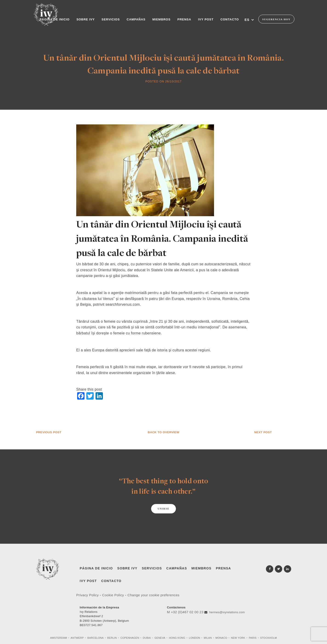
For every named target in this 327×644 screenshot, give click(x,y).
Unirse (163, 509)
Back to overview (163, 432)
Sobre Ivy (127, 568)
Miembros (202, 568)
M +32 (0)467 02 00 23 (185, 612)
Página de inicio (96, 568)
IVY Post (88, 581)
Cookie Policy (113, 595)
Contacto (111, 581)
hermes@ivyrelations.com (227, 612)
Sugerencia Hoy (276, 19)
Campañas (177, 568)
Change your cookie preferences (153, 595)
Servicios (152, 568)
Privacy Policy (88, 595)
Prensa (223, 568)
